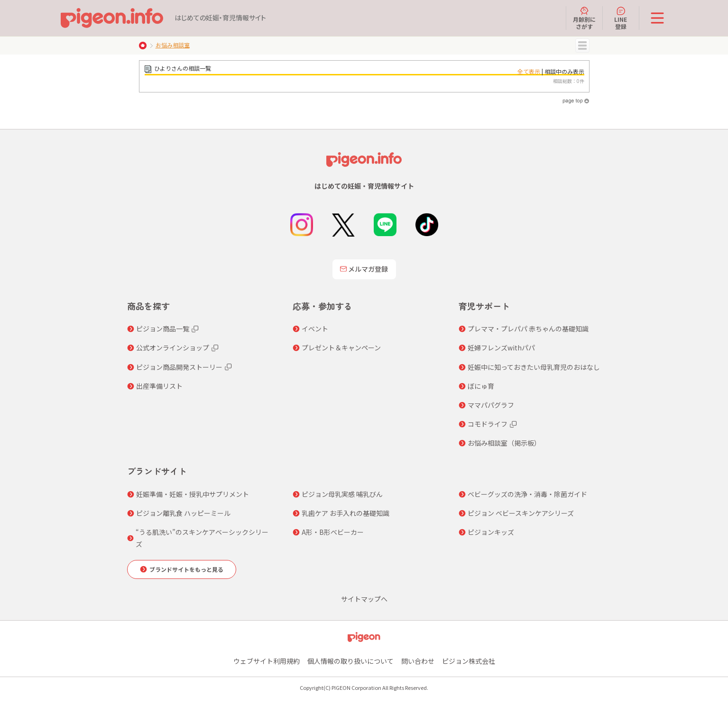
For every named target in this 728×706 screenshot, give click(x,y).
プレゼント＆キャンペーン (341, 348)
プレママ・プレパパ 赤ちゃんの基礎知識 (528, 329)
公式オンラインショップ (173, 348)
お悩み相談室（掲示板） (504, 443)
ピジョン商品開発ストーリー (179, 367)
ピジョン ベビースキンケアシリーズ (521, 513)
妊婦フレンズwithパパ (501, 348)
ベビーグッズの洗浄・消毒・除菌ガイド (527, 494)
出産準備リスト (159, 386)
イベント (315, 329)
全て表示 (529, 71)
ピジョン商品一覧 (163, 329)
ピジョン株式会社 (469, 661)
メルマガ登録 (364, 269)
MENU (582, 46)
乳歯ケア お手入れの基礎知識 (346, 513)
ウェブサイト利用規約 (267, 661)
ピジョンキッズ (491, 532)
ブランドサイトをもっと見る (186, 569)
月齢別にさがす (584, 18)
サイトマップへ (364, 599)
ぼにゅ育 (481, 386)
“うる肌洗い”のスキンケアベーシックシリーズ (202, 538)
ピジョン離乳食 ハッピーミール (183, 513)
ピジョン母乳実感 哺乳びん (342, 494)
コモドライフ (488, 424)
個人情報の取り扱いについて (350, 661)
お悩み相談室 (173, 45)
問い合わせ (418, 661)
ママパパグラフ (491, 405)
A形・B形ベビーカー (333, 532)
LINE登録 (621, 18)
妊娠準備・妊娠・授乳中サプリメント (193, 494)
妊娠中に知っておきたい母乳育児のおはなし (534, 367)
